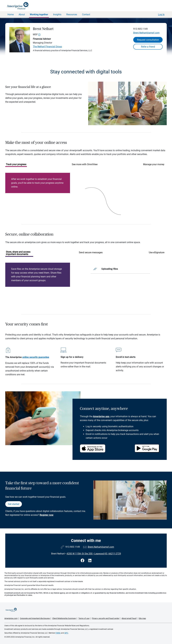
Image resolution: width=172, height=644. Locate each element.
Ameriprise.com (11, 618)
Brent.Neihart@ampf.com (146, 33)
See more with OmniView (85, 164)
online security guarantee (36, 357)
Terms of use (84, 618)
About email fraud (129, 618)
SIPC (66, 633)
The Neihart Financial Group (47, 47)
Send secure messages (91, 252)
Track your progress (16, 164)
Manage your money (154, 164)
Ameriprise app (101, 416)
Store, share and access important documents (18, 253)
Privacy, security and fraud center (105, 618)
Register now (47, 515)
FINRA (58, 633)
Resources (72, 14)
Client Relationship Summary (64, 618)
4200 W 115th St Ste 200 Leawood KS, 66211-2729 (94, 554)
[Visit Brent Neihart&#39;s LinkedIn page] (90, 561)
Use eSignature (157, 252)
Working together (39, 14)
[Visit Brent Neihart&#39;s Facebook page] (83, 561)
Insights (57, 14)
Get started (14, 504)
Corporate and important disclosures (35, 618)
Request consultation (148, 40)
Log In (161, 14)
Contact (86, 14)
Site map (142, 618)
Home (11, 14)
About (22, 14)
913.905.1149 (140, 29)
